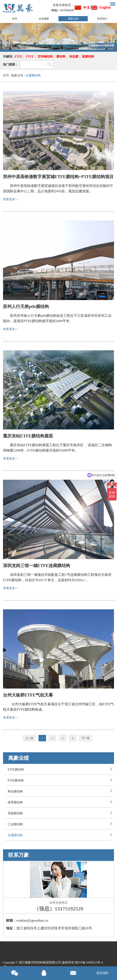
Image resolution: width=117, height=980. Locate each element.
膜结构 (61, 57)
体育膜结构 (15, 802)
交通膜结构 (33, 75)
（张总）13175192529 (58, 909)
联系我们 (102, 19)
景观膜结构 (15, 813)
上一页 (29, 738)
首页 (15, 19)
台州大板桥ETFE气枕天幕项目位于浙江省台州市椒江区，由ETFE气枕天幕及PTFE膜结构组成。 (58, 707)
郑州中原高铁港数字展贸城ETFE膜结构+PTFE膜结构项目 (58, 177)
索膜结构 (88, 57)
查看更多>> (11, 199)
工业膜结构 (15, 824)
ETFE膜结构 (16, 770)
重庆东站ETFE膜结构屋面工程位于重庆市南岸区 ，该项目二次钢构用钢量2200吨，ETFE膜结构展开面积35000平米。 (57, 448)
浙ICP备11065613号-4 (89, 963)
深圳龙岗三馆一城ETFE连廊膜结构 (37, 566)
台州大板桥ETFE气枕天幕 (28, 695)
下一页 (86, 738)
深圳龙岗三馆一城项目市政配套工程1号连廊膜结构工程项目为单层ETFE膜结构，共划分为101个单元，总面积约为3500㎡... (57, 577)
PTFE (30, 57)
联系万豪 (18, 855)
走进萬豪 (44, 19)
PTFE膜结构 (16, 781)
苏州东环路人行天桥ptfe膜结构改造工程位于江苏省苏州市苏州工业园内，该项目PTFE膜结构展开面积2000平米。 (57, 318)
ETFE (18, 57)
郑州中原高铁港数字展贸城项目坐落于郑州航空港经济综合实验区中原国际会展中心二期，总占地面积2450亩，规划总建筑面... (58, 188)
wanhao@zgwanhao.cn (32, 920)
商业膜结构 (15, 791)
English (105, 7)
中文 (87, 8)
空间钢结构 (45, 57)
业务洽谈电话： (63, 5)
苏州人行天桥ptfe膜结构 (26, 306)
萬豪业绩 (73, 19)
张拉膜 (74, 57)
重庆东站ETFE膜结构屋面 (28, 436)
